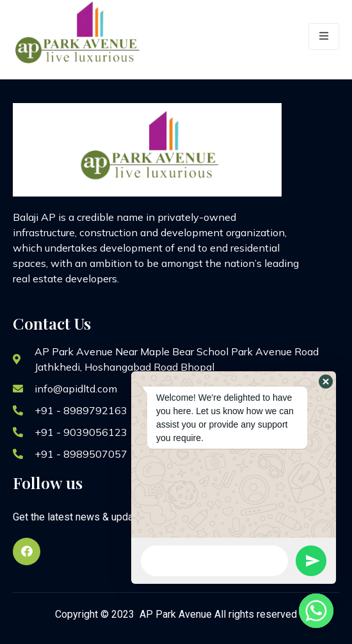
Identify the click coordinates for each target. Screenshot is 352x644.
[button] (326, 382)
